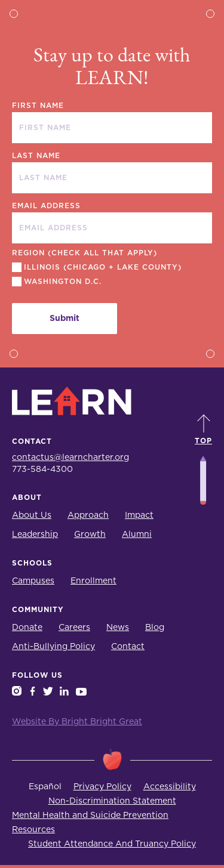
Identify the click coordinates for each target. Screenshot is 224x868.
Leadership (35, 535)
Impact (139, 515)
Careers (74, 628)
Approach (88, 515)
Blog (155, 628)
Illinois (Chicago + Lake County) (103, 267)
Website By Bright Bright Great (77, 722)
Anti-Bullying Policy (53, 647)
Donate (27, 628)
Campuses (33, 581)
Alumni (137, 535)
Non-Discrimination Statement (112, 801)
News (118, 628)
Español (45, 787)
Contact (128, 647)
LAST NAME (36, 156)
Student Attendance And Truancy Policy (112, 844)
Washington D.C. (63, 282)
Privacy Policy (102, 787)
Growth (90, 535)
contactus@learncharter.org (70, 458)
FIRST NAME (38, 106)
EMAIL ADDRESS (46, 206)
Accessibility (170, 787)
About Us (32, 515)
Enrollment (93, 581)
